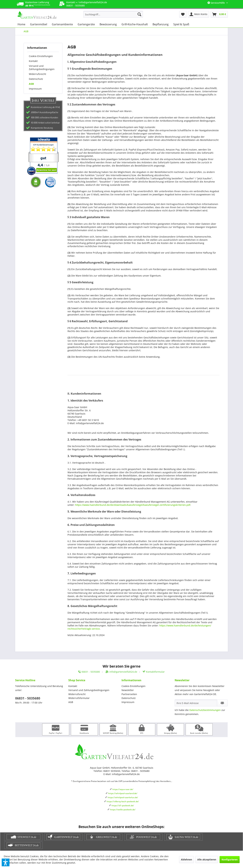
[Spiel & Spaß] (181, 24)
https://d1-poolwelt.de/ (123, 805)
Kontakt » (72, 2)
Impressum (35, 89)
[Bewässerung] (108, 24)
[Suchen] (139, 14)
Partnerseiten (129, 694)
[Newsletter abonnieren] (222, 703)
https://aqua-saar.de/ (123, 789)
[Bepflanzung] (161, 24)
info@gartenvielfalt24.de (93, 2)
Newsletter (128, 690)
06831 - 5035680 (28, 698)
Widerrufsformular (79, 698)
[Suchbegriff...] (113, 14)
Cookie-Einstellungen (41, 56)
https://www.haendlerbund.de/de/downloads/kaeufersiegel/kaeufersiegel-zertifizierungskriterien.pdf (133, 505)
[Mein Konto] (199, 14)
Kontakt (33, 61)
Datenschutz (36, 79)
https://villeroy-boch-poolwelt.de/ (123, 801)
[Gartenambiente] (62, 24)
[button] (6, 862)
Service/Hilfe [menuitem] (217, 3)
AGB (31, 84)
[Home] (21, 24)
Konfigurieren (230, 859)
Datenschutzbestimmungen (205, 710)
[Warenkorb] (219, 14)
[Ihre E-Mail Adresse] (196, 703)
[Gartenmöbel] (39, 24)
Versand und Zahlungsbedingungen (42, 67)
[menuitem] (113, 14)
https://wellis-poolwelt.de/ (123, 810)
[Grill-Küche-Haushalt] (135, 24)
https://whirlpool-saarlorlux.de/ (123, 797)
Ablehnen (186, 859)
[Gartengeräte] (86, 24)
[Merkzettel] (183, 14)
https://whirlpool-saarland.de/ (123, 793)
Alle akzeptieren (207, 859)
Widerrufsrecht (37, 74)
